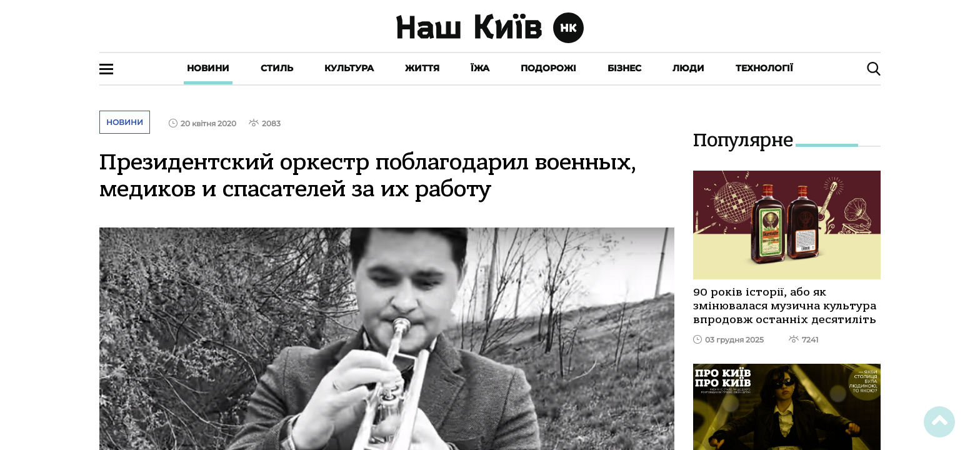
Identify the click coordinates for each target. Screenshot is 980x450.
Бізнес (624, 68)
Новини (208, 68)
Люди (688, 68)
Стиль (277, 68)
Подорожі (548, 68)
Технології (764, 68)
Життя (422, 68)
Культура (349, 68)
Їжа (480, 68)
